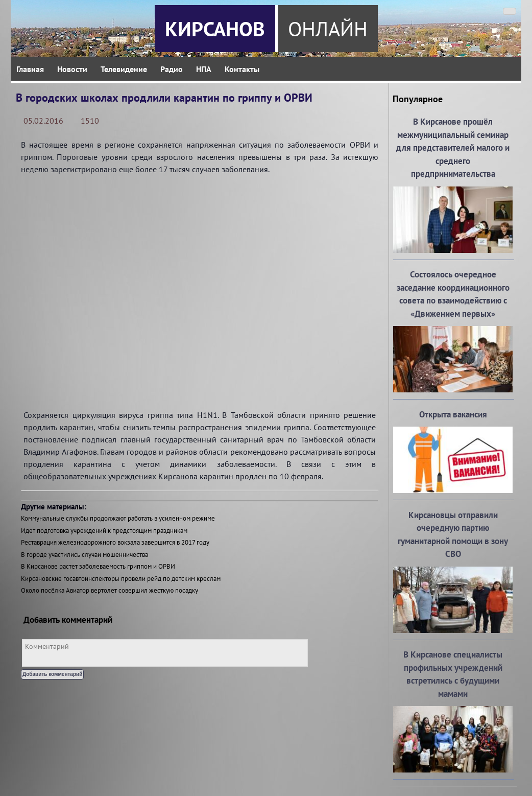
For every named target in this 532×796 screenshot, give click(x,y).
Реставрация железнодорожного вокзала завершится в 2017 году (115, 542)
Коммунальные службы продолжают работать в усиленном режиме (118, 518)
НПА (204, 69)
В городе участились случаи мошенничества (84, 555)
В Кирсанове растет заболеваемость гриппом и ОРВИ (98, 566)
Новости (72, 69)
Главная (30, 69)
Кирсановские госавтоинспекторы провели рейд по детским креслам (121, 579)
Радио (172, 69)
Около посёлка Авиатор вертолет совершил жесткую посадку (110, 590)
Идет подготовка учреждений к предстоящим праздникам (104, 531)
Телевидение (124, 69)
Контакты (242, 69)
